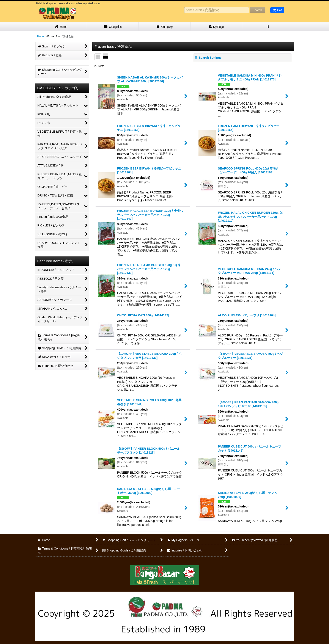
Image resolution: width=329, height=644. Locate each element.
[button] (268, 27)
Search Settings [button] (208, 58)
